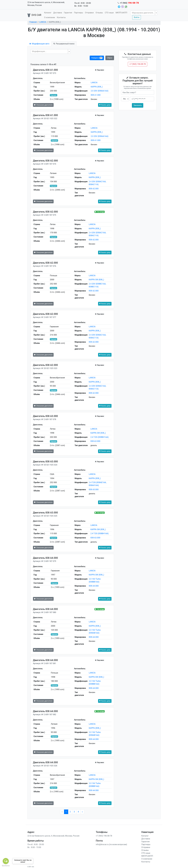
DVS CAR (34, 15)
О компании (50, 17)
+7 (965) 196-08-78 (138, 64)
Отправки (89, 13)
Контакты (61, 17)
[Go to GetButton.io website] (6, 866)
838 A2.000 (94, 189)
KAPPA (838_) (97, 87)
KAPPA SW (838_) (96, 280)
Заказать (138, 105)
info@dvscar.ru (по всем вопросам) (111, 844)
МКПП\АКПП (121, 13)
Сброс (110, 58)
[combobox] (144, 13)
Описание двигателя (43, 105)
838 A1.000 (96, 95)
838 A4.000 (94, 586)
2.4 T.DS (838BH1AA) (100, 437)
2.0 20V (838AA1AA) (100, 91)
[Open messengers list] (6, 861)
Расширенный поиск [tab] (64, 44)
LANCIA (43, 22)
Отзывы (99, 13)
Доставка (58, 13)
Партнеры (78, 13)
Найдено (97, 58)
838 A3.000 (95, 441)
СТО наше (109, 13)
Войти (137, 17)
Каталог (48, 13)
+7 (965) (129, 3)
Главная (33, 22)
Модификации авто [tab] (39, 44)
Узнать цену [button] (105, 105)
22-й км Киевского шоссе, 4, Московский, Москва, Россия (46, 4)
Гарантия (68, 13)
